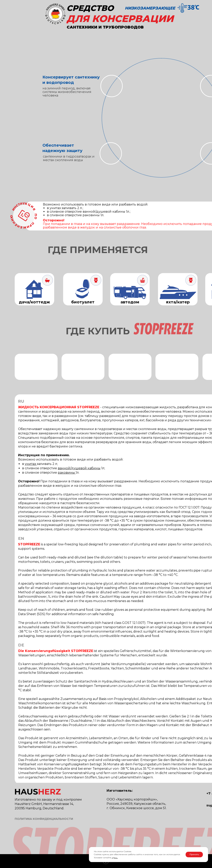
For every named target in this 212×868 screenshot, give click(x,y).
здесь (115, 858)
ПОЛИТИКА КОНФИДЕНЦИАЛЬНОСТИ (44, 819)
